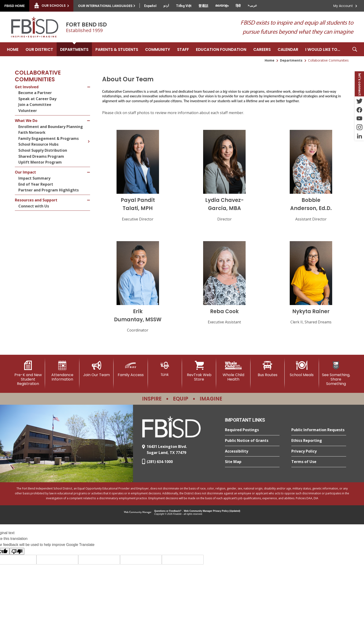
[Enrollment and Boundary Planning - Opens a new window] (54, 127)
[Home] (13, 49)
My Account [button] (343, 6)
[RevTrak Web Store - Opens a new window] (199, 371)
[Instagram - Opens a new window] (359, 127)
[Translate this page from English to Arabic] (252, 5)
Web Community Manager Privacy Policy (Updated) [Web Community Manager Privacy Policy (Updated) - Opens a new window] (212, 511)
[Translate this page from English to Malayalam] (222, 5)
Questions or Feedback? (168, 511)
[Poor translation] (17, 551)
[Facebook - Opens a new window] (359, 110)
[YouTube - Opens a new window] (359, 118)
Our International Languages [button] (105, 6)
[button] (355, 49)
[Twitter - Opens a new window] (359, 101)
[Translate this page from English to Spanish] (150, 6)
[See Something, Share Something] (336, 373)
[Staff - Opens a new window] (183, 49)
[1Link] (165, 369)
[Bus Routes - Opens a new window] (268, 369)
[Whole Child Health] (233, 371)
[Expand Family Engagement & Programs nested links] (89, 138)
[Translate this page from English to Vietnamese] (184, 6)
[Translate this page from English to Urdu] (166, 5)
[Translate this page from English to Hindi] (238, 6)
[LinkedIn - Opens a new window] (359, 136)
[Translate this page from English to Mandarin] (203, 6)
